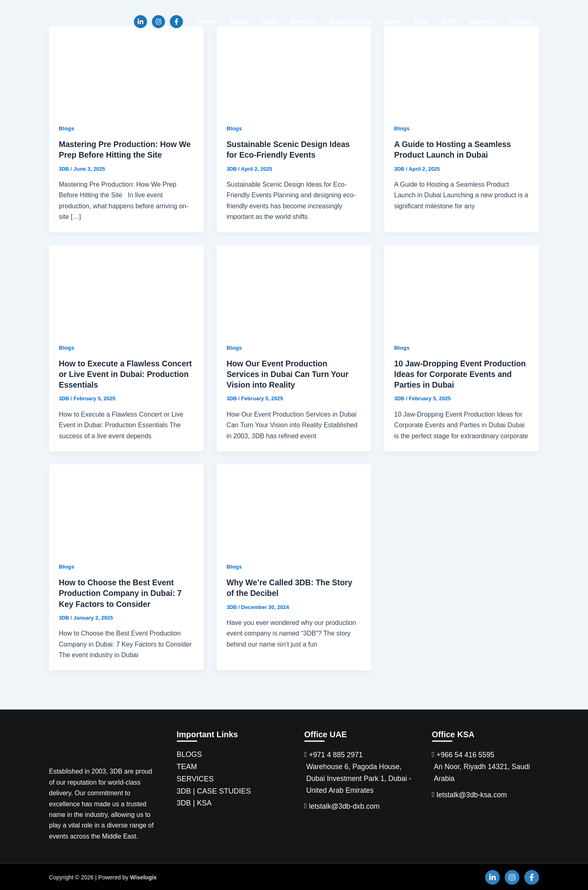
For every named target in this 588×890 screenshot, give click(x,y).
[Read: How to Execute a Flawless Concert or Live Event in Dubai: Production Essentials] (126, 288)
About (238, 21)
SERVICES (195, 778)
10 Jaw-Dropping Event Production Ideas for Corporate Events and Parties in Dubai (454, 374)
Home (207, 21)
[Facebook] (176, 22)
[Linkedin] (140, 22)
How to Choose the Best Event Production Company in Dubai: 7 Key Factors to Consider (122, 593)
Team (269, 21)
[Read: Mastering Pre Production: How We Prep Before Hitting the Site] (126, 69)
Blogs (67, 128)
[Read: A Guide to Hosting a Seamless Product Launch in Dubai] (462, 69)
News (393, 21)
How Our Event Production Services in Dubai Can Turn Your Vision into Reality (290, 374)
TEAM (187, 766)
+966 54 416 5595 (466, 754)
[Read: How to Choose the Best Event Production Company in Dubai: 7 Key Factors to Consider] (126, 507)
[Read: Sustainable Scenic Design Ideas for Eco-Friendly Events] (294, 69)
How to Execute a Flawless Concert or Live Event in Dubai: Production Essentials (120, 374)
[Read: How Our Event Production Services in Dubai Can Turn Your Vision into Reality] (294, 288)
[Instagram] (158, 22)
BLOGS (189, 754)
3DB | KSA (194, 802)
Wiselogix (143, 877)
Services (304, 21)
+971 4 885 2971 (337, 754)
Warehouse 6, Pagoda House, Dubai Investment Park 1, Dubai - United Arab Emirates (358, 778)
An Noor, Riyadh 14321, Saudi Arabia (483, 772)
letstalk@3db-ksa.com (473, 795)
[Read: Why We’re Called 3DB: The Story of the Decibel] (294, 507)
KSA (421, 21)
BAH (449, 21)
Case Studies (351, 21)
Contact (520, 21)
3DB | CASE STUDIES (214, 790)
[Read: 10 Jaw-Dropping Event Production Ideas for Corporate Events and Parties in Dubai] (462, 288)
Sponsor (482, 21)
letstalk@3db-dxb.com (345, 807)
